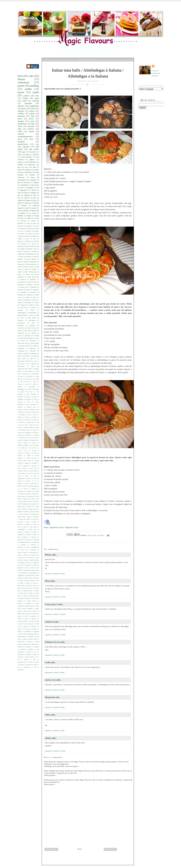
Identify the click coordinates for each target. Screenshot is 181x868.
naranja (29, 216)
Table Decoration (33, 277)
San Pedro (30, 376)
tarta (33, 124)
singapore (36, 631)
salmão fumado (35, 621)
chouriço (28, 302)
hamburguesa (22, 313)
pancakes (34, 262)
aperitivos (20, 397)
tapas (23, 152)
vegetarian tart (22, 662)
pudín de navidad (25, 598)
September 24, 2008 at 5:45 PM (55, 731)
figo (21, 501)
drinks (26, 211)
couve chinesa (22, 468)
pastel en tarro (28, 578)
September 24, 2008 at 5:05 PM (55, 707)
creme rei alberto (23, 476)
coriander (34, 463)
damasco (28, 481)
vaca (27, 167)
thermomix (21, 654)
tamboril (37, 647)
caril (27, 208)
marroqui (21, 320)
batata (26, 410)
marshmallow (35, 547)
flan (36, 501)
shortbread (28, 631)
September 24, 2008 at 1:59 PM (55, 655)
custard (20, 481)
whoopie (29, 665)
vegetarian (32, 348)
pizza (32, 267)
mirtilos (20, 216)
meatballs (34, 550)
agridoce (23, 279)
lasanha (27, 532)
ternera (20, 162)
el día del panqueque (33, 486)
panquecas (21, 264)
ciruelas (34, 208)
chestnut (20, 302)
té (36, 657)
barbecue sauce (31, 407)
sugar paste (26, 644)
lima (38, 254)
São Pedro (36, 379)
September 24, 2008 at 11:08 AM (55, 614)
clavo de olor (33, 448)
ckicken (32, 175)
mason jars (24, 550)
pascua (28, 154)
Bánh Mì (33, 359)
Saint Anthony (29, 371)
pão (19, 182)
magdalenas (34, 106)
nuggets (20, 568)
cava (30, 438)
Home (79, 849)
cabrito (34, 190)
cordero (34, 251)
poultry (27, 96)
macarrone (28, 540)
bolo (20, 76)
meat (33, 323)
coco (19, 450)
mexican (26, 555)
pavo (22, 188)
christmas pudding (23, 445)
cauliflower (23, 438)
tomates (35, 654)
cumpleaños (21, 478)
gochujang (34, 514)
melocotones (33, 552)
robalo (19, 619)
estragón (37, 491)
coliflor (29, 455)
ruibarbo (36, 241)
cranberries (21, 254)
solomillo (31, 637)
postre (21, 92)
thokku (28, 654)
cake (31, 76)
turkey (20, 203)
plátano (37, 591)
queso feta (27, 611)
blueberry (21, 223)
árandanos (34, 353)
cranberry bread (22, 471)
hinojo (34, 522)
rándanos (34, 619)
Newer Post (51, 849)
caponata (28, 433)
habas (32, 310)
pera (35, 239)
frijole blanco (21, 506)
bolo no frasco (32, 415)
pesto (24, 588)
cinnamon (23, 448)
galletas (32, 160)
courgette (23, 305)
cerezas (26, 251)
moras (29, 563)
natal (24, 101)
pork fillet (23, 593)
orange (37, 216)
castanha (27, 300)
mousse (29, 328)
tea (36, 652)
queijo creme (30, 606)
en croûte (24, 489)
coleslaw (20, 455)
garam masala (33, 509)
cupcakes (26, 147)
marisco (31, 129)
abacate (20, 384)
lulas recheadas (22, 537)
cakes (19, 427)
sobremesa (23, 82)
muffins (21, 113)
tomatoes (20, 657)
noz (19, 198)
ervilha (31, 305)
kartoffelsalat (21, 529)
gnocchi (26, 514)
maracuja (33, 545)
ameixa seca (50, 680)
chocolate (32, 152)
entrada (21, 111)
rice (37, 144)
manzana (28, 256)
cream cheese (21, 473)
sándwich (34, 644)
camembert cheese (25, 430)
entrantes (21, 116)
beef (34, 167)
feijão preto (31, 496)
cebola (35, 438)
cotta (19, 466)
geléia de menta (35, 512)
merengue (21, 325)
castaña (34, 300)
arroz (20, 139)
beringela (23, 292)
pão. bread (28, 330)
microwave (35, 185)
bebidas (36, 203)
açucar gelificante (31, 404)
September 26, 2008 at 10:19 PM (55, 751)
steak (30, 639)
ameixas (28, 203)
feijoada (35, 494)
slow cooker (23, 634)
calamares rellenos (28, 427)
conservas (21, 177)
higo (28, 522)
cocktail (36, 302)
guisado (34, 307)
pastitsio (37, 578)
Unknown (49, 622)
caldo (37, 427)
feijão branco (21, 496)
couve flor (33, 468)
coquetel (26, 463)
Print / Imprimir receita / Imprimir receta (61, 527)
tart (38, 188)
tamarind (20, 647)
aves (37, 96)
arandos (35, 397)
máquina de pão (30, 195)
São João (28, 379)
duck (19, 193)
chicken (21, 106)
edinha (48, 738)
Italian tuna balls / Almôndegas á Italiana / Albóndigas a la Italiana (88, 73)
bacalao (37, 218)
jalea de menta (22, 527)
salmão (28, 200)
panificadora (23, 573)
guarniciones (23, 144)
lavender (28, 535)
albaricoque (32, 387)
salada (31, 131)
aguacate (20, 387)
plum (29, 218)
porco (24, 108)
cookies (36, 170)
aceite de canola (31, 384)
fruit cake (24, 307)
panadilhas (27, 570)
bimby (21, 412)
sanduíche (34, 626)
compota (28, 231)
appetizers (24, 190)
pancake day (35, 570)
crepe (35, 476)
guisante (20, 310)
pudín (36, 92)
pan (19, 167)
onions (32, 568)
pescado (31, 126)
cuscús (35, 478)
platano (20, 330)
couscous (34, 466)
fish (33, 116)
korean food (32, 529)
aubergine (21, 285)
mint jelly (31, 557)
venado (37, 662)
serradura (34, 629)
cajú (26, 425)
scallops (36, 336)
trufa (26, 657)
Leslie (48, 662)
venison (22, 665)
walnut (34, 244)
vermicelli (33, 351)
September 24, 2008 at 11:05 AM (55, 597)
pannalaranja (33, 573)
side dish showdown (27, 338)
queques (21, 121)
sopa (20, 129)
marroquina (32, 320)
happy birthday (22, 315)
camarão (29, 295)
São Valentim (31, 162)
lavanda (34, 532)
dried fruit (34, 484)
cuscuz (29, 478)
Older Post (110, 849)
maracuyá (20, 547)
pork (33, 108)
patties (33, 580)
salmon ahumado (22, 621)
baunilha (34, 287)
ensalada (21, 142)
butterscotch (30, 422)
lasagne (20, 532)
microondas (22, 180)
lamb (26, 193)
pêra (35, 330)
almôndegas (21, 389)
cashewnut (28, 435)
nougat (35, 565)
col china (34, 453)
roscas (26, 619)
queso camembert (28, 608)
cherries (36, 228)
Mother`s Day (32, 249)
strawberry (33, 341)
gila (21, 514)
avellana (29, 285)
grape (29, 517)
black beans (36, 412)
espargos (33, 489)
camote (35, 430)
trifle (26, 272)
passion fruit (30, 575)
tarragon (31, 649)
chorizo (34, 443)
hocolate (20, 524)
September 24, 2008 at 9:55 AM (55, 574)
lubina (35, 535)
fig (38, 499)
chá (31, 445)
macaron (34, 537)
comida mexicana (31, 458)
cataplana (36, 435)
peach (35, 583)
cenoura (22, 228)
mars (27, 547)
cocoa (26, 450)
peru (19, 588)
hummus (28, 524)
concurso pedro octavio (24, 461)
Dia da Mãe (30, 246)
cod (21, 231)
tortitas (22, 346)
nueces (27, 198)
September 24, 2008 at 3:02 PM (55, 690)
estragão (29, 491)
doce (31, 139)
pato (34, 198)
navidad (36, 101)
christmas (28, 103)
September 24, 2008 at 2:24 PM (55, 672)
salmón (34, 269)
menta (19, 555)
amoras (29, 389)
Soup (20, 126)
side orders (34, 149)
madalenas (22, 124)
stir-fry (23, 341)
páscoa (37, 154)
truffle (32, 657)
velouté (30, 662)
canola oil (20, 433)
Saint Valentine (27, 157)
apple (19, 251)
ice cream (33, 213)
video (19, 353)
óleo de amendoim (24, 667)
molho (26, 560)
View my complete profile (156, 73)
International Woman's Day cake (27, 361)
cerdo (32, 121)
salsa (21, 624)
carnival (20, 435)
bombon (20, 417)
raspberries (33, 616)
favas (37, 305)
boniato (35, 417)
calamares (29, 226)
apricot (28, 397)
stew (37, 338)
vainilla (26, 660)
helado (22, 234)
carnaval (35, 433)
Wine (35, 382)
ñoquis (35, 665)
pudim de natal (35, 596)
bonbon (27, 417)
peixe (31, 119)
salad (20, 131)
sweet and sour (23, 343)
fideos (33, 499)
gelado (23, 213)
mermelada (24, 185)
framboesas (25, 504)
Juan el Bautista (32, 364)
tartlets (29, 652)
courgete (26, 466)
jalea (32, 315)
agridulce (33, 279)
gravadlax (36, 517)
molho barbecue (34, 560)
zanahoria (21, 246)
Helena (48, 555)
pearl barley (21, 586)
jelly (38, 315)
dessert (21, 79)
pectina (35, 586)
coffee (27, 453)
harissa (35, 519)
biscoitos (27, 182)
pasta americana (32, 264)
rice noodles (32, 333)
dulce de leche (22, 486)
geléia (26, 512)
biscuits (24, 205)
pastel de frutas (22, 267)
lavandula (20, 535)
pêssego (20, 603)
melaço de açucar (23, 552)
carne (19, 300)
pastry (21, 580)
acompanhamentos (25, 136)
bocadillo (22, 415)
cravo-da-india (33, 471)
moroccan (21, 328)
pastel (21, 86)
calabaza (28, 170)
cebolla (20, 440)
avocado (20, 402)
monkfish (22, 563)
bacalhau (24, 221)
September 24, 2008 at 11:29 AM (55, 635)
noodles (26, 262)
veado (34, 660)
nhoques (28, 565)
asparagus (29, 399)
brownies (21, 226)
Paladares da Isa (52, 642)
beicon (28, 290)
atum (30, 282)
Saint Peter (26, 374)
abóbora (20, 165)
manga (35, 236)
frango (25, 98)
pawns (28, 583)
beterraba (33, 292)
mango (20, 239)
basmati (20, 410)
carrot (37, 226)
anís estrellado (31, 394)
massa (32, 111)
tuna (28, 346)
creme (35, 473)
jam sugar (33, 527)
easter (20, 154)
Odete (48, 715)
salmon (20, 200)
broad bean (36, 420)
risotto (27, 269)
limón (28, 236)
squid (19, 272)
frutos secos (31, 506)
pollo (37, 98)
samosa (25, 626)
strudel (30, 642)
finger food (35, 211)
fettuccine (26, 499)
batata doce (24, 287)
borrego (20, 420)
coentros (20, 453)
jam (21, 172)
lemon (37, 234)
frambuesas (34, 504)
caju (21, 425)
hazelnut (20, 522)
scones (20, 629)
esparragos (21, 491)
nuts (26, 568)
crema (29, 473)
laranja (30, 234)
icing (35, 524)
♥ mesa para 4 (51, 604)
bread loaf (27, 420)
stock (35, 639)
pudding (34, 86)
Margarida (50, 697)
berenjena (36, 290)
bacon (37, 285)
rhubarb (28, 241)
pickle (30, 588)
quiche (35, 611)
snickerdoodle (21, 637)
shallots (20, 631)
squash (25, 639)
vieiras (26, 353)
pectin (28, 586)
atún (35, 282)
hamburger (30, 254)
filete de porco (28, 501)
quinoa (29, 614)
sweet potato (35, 343)
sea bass (27, 629)
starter (32, 113)
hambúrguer (33, 313)
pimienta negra (28, 591)
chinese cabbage (23, 443)
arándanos (20, 399)
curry (19, 211)
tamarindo (28, 647)
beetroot (20, 290)
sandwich (28, 336)
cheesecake (34, 440)
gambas (37, 231)
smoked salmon (33, 634)
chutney (36, 182)
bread (20, 170)
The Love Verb (25, 382)
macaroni (20, 540)
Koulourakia (21, 366)
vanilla (34, 346)
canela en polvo (31, 297)
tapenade (23, 649)
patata (27, 580)
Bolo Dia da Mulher (23, 356)
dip (27, 484)
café (38, 422)
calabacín (21, 295)
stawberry (24, 244)
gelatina (20, 512)
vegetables (21, 348)
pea (35, 328)
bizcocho (28, 412)
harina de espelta (25, 519)
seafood (21, 134)
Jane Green (21, 364)
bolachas (29, 172)
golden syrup (21, 517)
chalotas (26, 440)
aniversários (21, 282)
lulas (21, 256)
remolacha (21, 333)
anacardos (36, 389)
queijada (29, 603)
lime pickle (32, 318)
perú (22, 218)
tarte (35, 200)
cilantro (37, 445)
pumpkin (30, 188)
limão (22, 236)
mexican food (35, 555)
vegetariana (21, 351)
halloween (31, 165)
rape (26, 616)
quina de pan (21, 614)
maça (19, 262)
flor (19, 504)
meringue (32, 325)
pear (28, 239)
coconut (34, 450)
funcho (25, 509)
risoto (19, 336)
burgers (22, 422)
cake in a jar (33, 425)
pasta (20, 119)
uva (19, 660)
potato (31, 593)
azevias (29, 402)
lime (22, 318)
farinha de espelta (25, 494)
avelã (35, 399)
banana (33, 221)
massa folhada (31, 259)
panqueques (21, 575)
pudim (28, 89)
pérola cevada (32, 601)
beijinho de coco (34, 410)
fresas (33, 177)
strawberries (21, 642)
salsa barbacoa (29, 624)
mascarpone (21, 323)
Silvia (47, 581)
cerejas (29, 228)
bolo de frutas (32, 223)
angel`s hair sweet (27, 392)
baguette (20, 407)
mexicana (22, 557)
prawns (20, 241)
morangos (33, 180)
